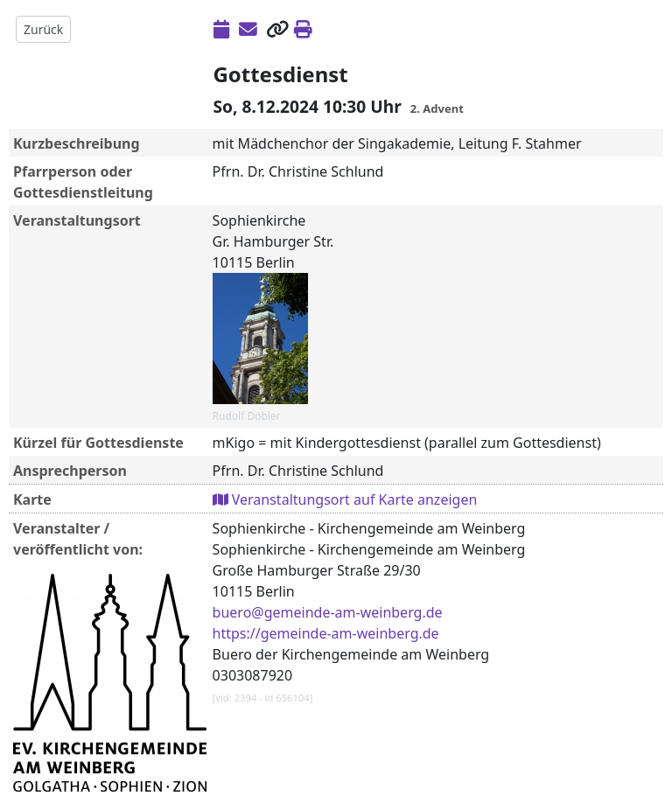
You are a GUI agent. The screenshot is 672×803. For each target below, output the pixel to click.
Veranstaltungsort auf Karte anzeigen (345, 499)
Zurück (43, 29)
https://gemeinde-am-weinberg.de (326, 633)
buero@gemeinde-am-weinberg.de (328, 612)
